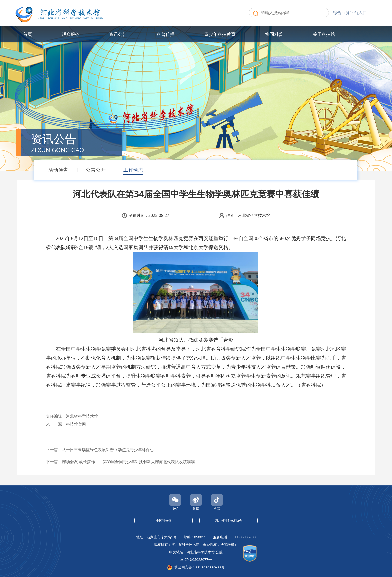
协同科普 (274, 34)
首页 (28, 34)
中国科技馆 (164, 521)
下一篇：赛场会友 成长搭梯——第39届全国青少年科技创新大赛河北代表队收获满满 (120, 462)
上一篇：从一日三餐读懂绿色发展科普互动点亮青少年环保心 (100, 450)
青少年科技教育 (220, 34)
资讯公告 (118, 34)
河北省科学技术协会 (229, 521)
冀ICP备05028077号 (196, 560)
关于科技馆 (324, 34)
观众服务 (71, 34)
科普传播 (166, 34)
